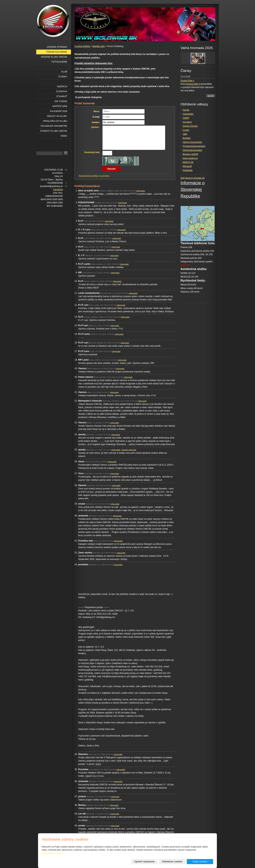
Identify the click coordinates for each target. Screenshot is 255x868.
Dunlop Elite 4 (187, 81)
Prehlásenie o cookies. (53, 853)
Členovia (62, 91)
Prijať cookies (200, 862)
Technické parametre (54, 126)
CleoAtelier (188, 114)
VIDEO (64, 136)
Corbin (186, 130)
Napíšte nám (99, 46)
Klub (64, 72)
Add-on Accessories (192, 142)
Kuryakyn (187, 122)
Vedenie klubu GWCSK (54, 57)
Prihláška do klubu (55, 121)
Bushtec (187, 138)
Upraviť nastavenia (144, 862)
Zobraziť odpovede (129, 450)
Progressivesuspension (194, 146)
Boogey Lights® (191, 154)
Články (63, 77)
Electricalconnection (193, 150)
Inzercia (62, 87)
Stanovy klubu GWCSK (54, 131)
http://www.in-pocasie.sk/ (193, 178)
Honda (186, 110)
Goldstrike (188, 170)
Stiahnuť (62, 96)
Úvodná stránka (82, 46)
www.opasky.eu (190, 158)
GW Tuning (61, 101)
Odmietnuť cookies (172, 862)
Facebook (58, 190)
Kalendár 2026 (59, 111)
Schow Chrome (190, 126)
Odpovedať (141, 191)
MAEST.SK (188, 162)
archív (211, 96)
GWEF (186, 118)
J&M (185, 134)
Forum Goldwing (57, 52)
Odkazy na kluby (57, 116)
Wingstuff (187, 166)
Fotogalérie (59, 62)
